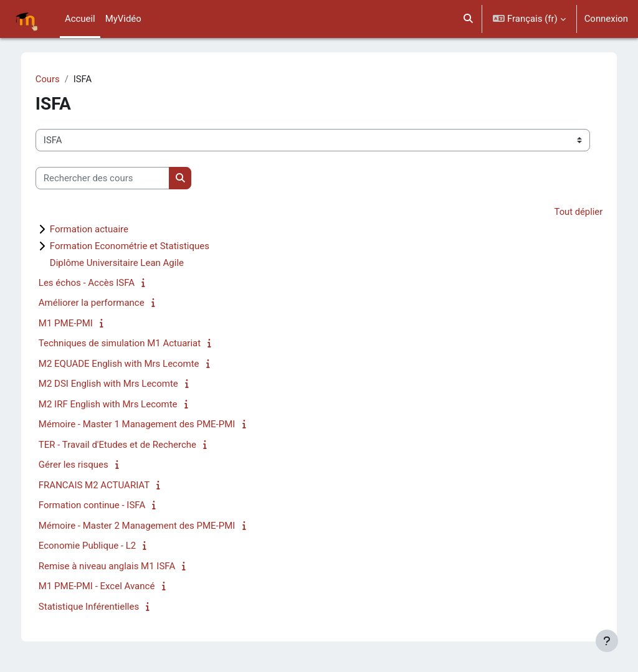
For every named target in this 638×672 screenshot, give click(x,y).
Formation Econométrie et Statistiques (138, 246)
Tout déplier (569, 212)
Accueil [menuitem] (80, 19)
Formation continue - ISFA (101, 506)
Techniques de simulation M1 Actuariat (128, 344)
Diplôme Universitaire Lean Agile (126, 263)
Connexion (606, 19)
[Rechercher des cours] (111, 178)
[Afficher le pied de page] (607, 641)
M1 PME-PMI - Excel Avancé (106, 587)
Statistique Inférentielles (98, 607)
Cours (56, 79)
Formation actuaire (98, 229)
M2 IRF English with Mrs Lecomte (117, 404)
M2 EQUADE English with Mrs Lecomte (128, 364)
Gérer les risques (82, 465)
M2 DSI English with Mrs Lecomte (117, 384)
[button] (468, 19)
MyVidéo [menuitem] (123, 19)
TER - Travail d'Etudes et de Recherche (126, 445)
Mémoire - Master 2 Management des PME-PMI (146, 526)
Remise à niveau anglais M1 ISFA (116, 566)
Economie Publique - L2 (96, 546)
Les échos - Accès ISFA (95, 283)
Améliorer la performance (100, 303)
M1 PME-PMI (74, 323)
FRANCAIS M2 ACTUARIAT (103, 485)
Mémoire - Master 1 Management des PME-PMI (146, 425)
